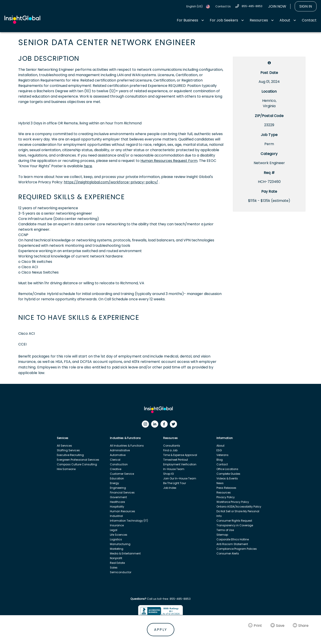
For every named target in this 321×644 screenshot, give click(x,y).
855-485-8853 (252, 6)
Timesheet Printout (176, 460)
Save (280, 626)
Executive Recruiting (70, 455)
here (88, 166)
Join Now (277, 6)
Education (117, 478)
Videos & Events (227, 478)
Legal (114, 530)
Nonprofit (116, 558)
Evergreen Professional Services (78, 460)
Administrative (120, 450)
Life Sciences (119, 535)
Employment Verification (180, 464)
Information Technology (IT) (129, 521)
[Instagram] (146, 425)
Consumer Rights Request (234, 521)
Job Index (170, 488)
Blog (220, 460)
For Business (187, 20)
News (220, 483)
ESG (219, 450)
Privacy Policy (226, 497)
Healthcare (117, 502)
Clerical (115, 460)
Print (258, 626)
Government (118, 497)
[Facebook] (165, 425)
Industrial (116, 516)
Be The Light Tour (175, 483)
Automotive (118, 455)
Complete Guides (228, 474)
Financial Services (122, 492)
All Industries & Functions (127, 446)
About (285, 20)
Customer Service (122, 474)
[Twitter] (175, 425)
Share (303, 626)
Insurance (117, 525)
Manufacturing (120, 544)
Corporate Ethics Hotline (233, 539)
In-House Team (174, 469)
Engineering (118, 488)
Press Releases (226, 488)
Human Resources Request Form (169, 161)
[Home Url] (22, 20)
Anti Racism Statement (232, 544)
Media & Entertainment (125, 553)
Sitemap (222, 535)
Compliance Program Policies (237, 549)
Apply (161, 630)
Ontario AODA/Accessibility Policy (239, 507)
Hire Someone (66, 469)
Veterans (222, 455)
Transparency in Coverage (235, 525)
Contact (309, 20)
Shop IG (169, 474)
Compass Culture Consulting (77, 464)
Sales (114, 568)
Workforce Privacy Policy (233, 502)
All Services (64, 446)
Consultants (172, 446)
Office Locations (227, 469)
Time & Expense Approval (180, 455)
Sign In (306, 6)
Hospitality (117, 507)
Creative (116, 469)
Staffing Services (68, 450)
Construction (119, 464)
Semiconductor (121, 572)
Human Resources (122, 511)
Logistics (116, 539)
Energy (114, 483)
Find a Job (170, 450)
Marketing (117, 549)
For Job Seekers (224, 20)
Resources (259, 20)
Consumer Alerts (228, 553)
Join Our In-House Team (180, 478)
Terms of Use (225, 530)
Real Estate (117, 563)
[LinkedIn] (156, 425)
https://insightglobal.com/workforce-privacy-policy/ (111, 182)
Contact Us (223, 6)
